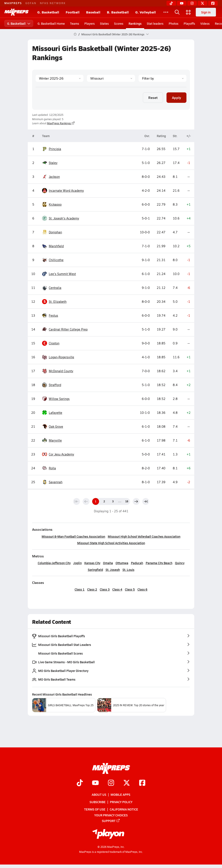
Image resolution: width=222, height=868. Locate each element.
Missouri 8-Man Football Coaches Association (73, 536)
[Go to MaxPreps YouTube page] (95, 783)
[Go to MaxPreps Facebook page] (142, 783)
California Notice (124, 809)
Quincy (180, 563)
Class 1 (80, 589)
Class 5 (130, 589)
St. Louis (128, 570)
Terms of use (95, 809)
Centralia (55, 288)
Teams (75, 23)
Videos (205, 23)
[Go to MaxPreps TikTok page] (80, 783)
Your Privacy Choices (111, 815)
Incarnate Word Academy (66, 191)
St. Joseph (113, 570)
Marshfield (56, 246)
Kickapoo (55, 205)
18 (127, 501)
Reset (153, 97)
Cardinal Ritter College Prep (68, 329)
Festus (53, 316)
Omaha (108, 563)
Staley (53, 163)
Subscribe (98, 802)
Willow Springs (59, 399)
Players (90, 23)
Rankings (135, 23)
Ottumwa (122, 563)
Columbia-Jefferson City (54, 563)
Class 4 (117, 589)
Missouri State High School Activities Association (111, 543)
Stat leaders (155, 23)
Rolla (52, 468)
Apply (176, 97)
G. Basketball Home (51, 23)
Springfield (95, 570)
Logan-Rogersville (61, 357)
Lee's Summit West (62, 274)
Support (111, 821)
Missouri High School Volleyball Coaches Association (144, 536)
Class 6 (142, 589)
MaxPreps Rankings (61, 123)
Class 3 (105, 589)
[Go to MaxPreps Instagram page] (111, 783)
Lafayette (55, 413)
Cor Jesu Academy (61, 454)
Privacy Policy (121, 802)
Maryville (55, 441)
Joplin (78, 563)
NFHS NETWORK (53, 3)
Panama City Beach (159, 563)
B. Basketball (118, 12)
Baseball (93, 12)
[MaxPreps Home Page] (75, 34)
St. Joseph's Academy (64, 218)
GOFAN (31, 3)
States (104, 23)
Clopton (54, 343)
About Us (99, 794)
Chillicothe (56, 260)
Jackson (54, 177)
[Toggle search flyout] (177, 12)
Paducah (137, 563)
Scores (119, 23)
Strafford (55, 385)
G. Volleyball (146, 12)
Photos (174, 23)
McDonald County (61, 371)
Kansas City (92, 563)
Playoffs (189, 23)
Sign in (206, 12)
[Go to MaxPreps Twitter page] (127, 783)
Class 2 (92, 589)
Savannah (56, 482)
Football (73, 12)
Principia (55, 149)
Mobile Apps (120, 794)
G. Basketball (48, 12)
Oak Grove (56, 427)
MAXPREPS (13, 3)
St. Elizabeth (58, 302)
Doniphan (55, 232)
